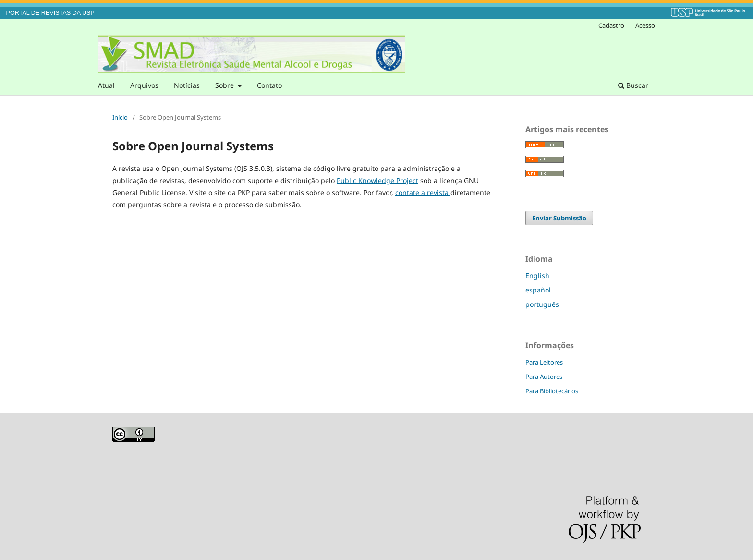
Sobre (225, 85)
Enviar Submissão (559, 218)
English (537, 275)
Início (120, 117)
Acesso (645, 25)
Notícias (187, 85)
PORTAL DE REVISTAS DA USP (50, 13)
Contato (269, 85)
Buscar (633, 85)
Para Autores (544, 377)
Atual (106, 85)
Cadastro (611, 25)
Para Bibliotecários (552, 391)
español (538, 290)
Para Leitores (544, 362)
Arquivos (144, 85)
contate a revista (423, 192)
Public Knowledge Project (377, 180)
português (542, 304)
